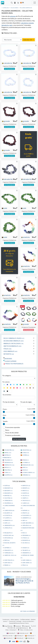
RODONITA (26, 540)
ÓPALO (25, 565)
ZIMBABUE (26, 475)
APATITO (25, 491)
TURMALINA (9, 553)
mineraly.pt (19, 638)
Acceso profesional (28, 621)
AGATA (7, 485)
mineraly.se (30, 638)
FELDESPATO (27, 515)
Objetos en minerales (12, 346)
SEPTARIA (8, 548)
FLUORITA (8, 518)
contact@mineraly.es (22, 628)
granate (6, 121)
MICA (25, 533)
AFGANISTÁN (9, 450)
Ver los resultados (19, 439)
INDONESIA (9, 462)
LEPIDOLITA (8, 528)
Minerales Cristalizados (13, 343)
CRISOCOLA (26, 500)
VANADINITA (27, 553)
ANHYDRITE (8, 491)
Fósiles (7, 349)
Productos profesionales (13, 364)
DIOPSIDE (26, 510)
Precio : (5, 409)
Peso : (5, 415)
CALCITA (26, 495)
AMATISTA (26, 485)
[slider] (4, 412)
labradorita (7, 179)
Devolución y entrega (15, 621)
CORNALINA (8, 500)
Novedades (8, 359)
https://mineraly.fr (11, 630)
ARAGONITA (8, 493)
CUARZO (26, 503)
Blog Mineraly (8, 626)
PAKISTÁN (8, 470)
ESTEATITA (8, 515)
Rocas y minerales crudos (14, 338)
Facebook (17, 626)
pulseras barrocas (26, 8)
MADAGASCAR (28, 465)
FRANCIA (26, 460)
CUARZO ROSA (9, 510)
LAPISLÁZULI (27, 525)
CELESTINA (8, 498)
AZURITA (26, 493)
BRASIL (8, 453)
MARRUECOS (9, 465)
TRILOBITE (26, 550)
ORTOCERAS (9, 538)
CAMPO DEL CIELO (10, 555)
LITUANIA (26, 462)
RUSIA (25, 470)
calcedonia (7, 63)
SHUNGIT (26, 548)
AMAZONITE (9, 488)
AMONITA (26, 488)
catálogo (6, 8)
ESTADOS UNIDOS (29, 472)
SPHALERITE (9, 550)
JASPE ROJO (8, 563)
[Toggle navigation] (35, 3)
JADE (25, 520)
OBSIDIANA (26, 535)
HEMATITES (8, 520)
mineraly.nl (8, 638)
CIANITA (25, 498)
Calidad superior (10, 361)
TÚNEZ (8, 472)
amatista (25, 237)
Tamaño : (5, 421)
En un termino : (7, 395)
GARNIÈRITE (27, 518)
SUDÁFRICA (9, 475)
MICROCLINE (9, 535)
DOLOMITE (8, 513)
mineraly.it (19, 636)
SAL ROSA (26, 543)
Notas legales (15, 619)
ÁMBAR (7, 565)
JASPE (7, 523)
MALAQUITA (8, 533)
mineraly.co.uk (23, 633)
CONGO (26, 453)
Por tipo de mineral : (9, 402)
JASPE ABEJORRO (28, 523)
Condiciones (6, 619)
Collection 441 (29, 40)
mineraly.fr (11, 633)
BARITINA (8, 495)
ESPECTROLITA (9, 560)
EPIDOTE (26, 513)
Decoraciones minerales (14, 341)
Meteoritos (9, 354)
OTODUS (26, 538)
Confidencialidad (25, 619)
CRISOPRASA (9, 503)
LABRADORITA (9, 525)
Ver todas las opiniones (28, 611)
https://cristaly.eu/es (26, 630)
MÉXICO (8, 467)
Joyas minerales (10, 351)
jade (4, 208)
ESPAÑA (26, 455)
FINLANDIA (9, 460)
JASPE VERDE (27, 563)
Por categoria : (7, 376)
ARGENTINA (27, 450)
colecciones (14, 8)
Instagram (26, 626)
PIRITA (7, 540)
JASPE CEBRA (27, 560)
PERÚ (25, 467)
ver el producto (9, 69)
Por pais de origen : (26, 402)
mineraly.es (30, 636)
